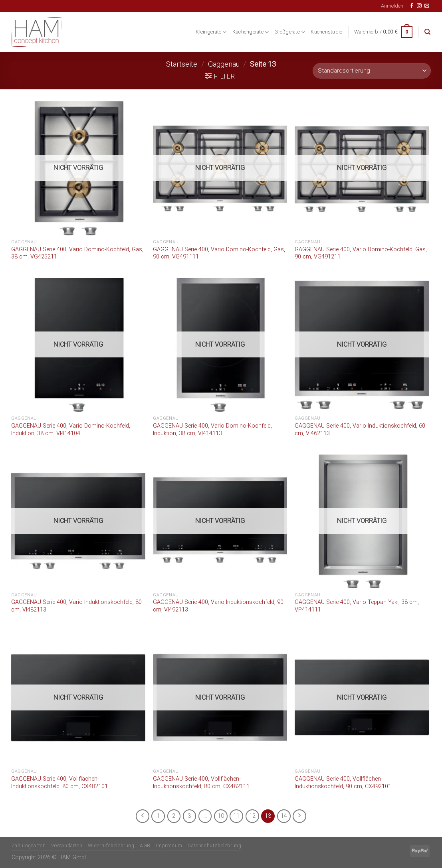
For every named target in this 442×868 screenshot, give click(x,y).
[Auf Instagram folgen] (419, 6)
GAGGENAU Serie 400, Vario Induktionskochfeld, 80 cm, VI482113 (76, 606)
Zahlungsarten (29, 846)
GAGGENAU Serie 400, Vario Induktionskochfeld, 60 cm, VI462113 (360, 430)
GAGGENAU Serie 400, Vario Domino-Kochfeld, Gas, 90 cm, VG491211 (361, 253)
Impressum (169, 846)
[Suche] (427, 32)
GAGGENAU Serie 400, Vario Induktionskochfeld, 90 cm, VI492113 (218, 606)
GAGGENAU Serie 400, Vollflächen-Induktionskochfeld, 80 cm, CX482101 (59, 783)
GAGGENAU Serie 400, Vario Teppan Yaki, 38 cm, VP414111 (357, 606)
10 (221, 816)
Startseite (182, 64)
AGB (145, 846)
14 (284, 816)
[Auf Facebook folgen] (412, 6)
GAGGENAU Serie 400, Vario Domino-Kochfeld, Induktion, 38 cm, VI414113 (212, 430)
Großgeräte (290, 32)
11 (236, 816)
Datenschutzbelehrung (214, 846)
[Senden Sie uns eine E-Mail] (427, 6)
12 (252, 816)
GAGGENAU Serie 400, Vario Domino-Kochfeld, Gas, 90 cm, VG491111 (219, 253)
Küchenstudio (326, 32)
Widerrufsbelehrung (111, 846)
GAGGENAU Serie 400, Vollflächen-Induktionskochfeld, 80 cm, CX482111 (201, 783)
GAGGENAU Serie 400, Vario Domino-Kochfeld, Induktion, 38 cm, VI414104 (71, 430)
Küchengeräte (251, 32)
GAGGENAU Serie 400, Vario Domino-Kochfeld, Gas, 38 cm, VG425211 (77, 253)
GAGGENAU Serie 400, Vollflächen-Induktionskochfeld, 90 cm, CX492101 (343, 783)
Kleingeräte (211, 32)
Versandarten (67, 846)
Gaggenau (224, 64)
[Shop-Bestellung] (372, 71)
